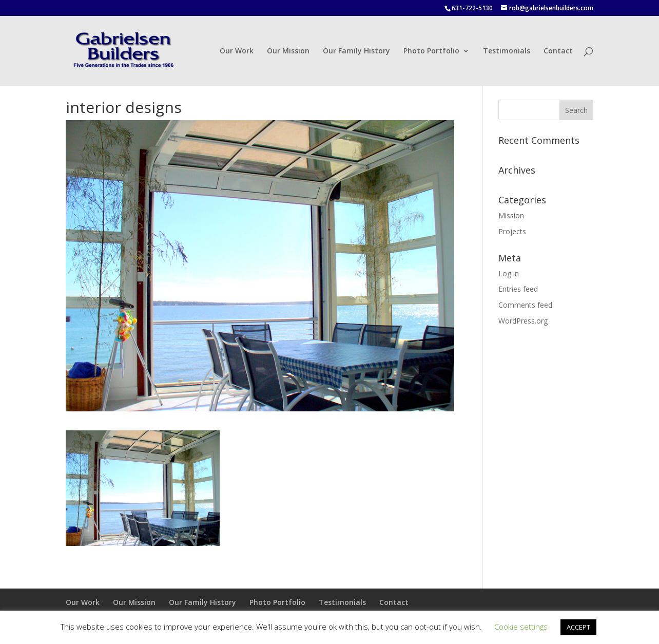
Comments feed (525, 305)
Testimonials (507, 51)
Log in (509, 273)
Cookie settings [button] (521, 627)
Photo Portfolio (431, 51)
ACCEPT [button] (578, 627)
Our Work (237, 51)
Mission (511, 215)
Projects (512, 231)
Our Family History (356, 51)
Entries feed (518, 289)
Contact (558, 51)
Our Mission (288, 51)
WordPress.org (523, 321)
